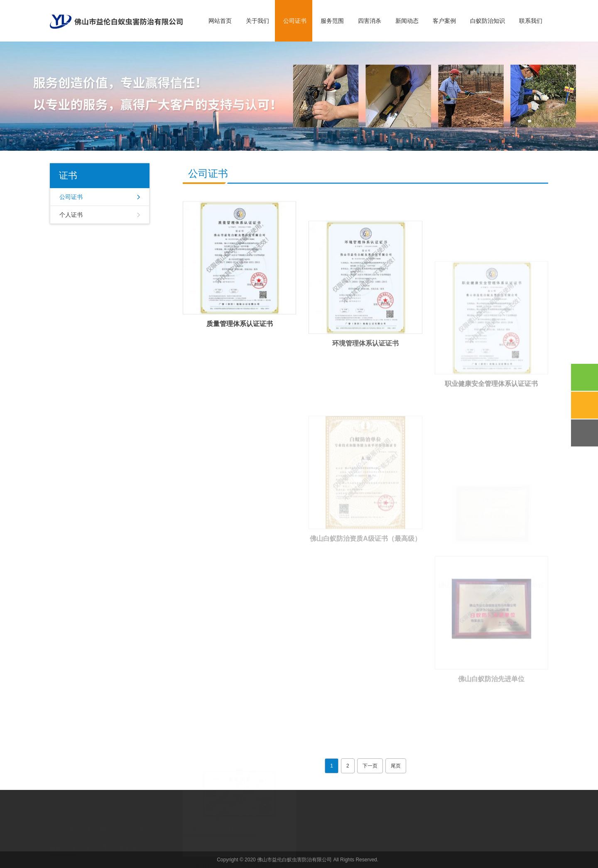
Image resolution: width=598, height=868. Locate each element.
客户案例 (444, 21)
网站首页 (220, 21)
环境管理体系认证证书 (365, 371)
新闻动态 (407, 21)
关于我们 (257, 21)
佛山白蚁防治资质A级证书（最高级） (365, 578)
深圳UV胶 (97, 841)
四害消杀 (370, 21)
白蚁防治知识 (488, 21)
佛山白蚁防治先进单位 (491, 719)
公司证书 (295, 21)
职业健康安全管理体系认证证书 (491, 427)
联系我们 (531, 21)
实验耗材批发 (131, 841)
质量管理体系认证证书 (240, 337)
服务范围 (332, 21)
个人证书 (71, 215)
